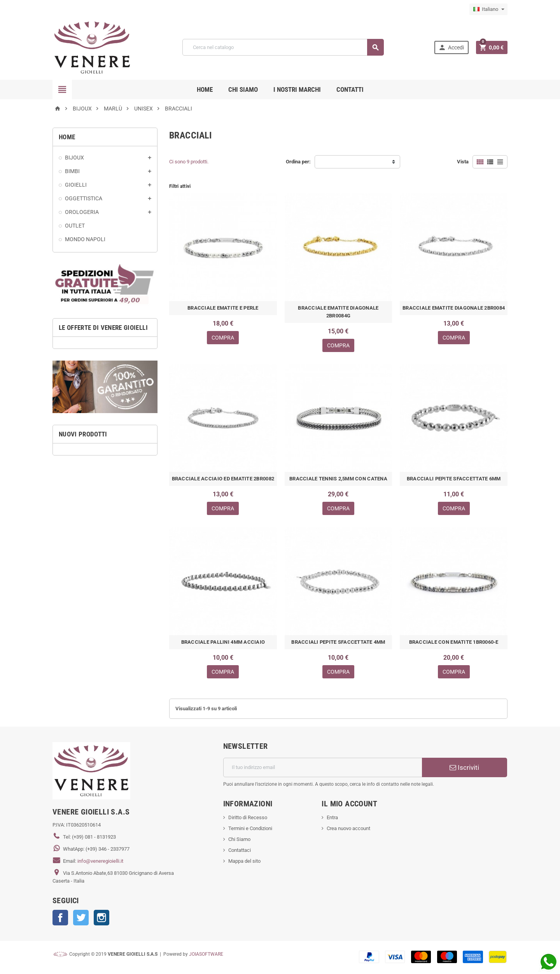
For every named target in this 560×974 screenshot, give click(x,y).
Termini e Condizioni (250, 828)
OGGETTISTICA (84, 198)
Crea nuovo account (348, 828)
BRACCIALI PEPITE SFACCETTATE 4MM (338, 642)
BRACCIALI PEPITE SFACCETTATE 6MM (454, 479)
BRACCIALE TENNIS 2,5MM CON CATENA (338, 479)
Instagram (101, 918)
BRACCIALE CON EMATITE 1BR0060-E (454, 642)
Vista (463, 162)
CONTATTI (350, 89)
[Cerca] (283, 47)
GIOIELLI (76, 185)
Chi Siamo (239, 839)
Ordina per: (298, 162)
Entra (332, 817)
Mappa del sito (244, 861)
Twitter (81, 918)
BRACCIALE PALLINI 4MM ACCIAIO (223, 642)
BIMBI (72, 171)
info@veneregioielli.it (100, 861)
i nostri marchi (297, 89)
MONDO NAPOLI (85, 239)
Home (205, 89)
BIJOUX (74, 158)
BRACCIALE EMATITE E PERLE (223, 308)
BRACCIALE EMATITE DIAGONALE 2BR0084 (454, 308)
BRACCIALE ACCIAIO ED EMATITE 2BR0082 (223, 479)
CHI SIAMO (243, 89)
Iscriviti (464, 767)
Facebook (60, 918)
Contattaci (240, 850)
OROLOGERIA (82, 212)
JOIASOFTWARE (206, 954)
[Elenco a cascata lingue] (488, 9)
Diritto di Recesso (248, 817)
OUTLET (75, 226)
